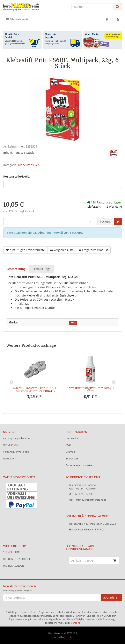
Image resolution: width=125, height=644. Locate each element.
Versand (30, 211)
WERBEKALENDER (13, 566)
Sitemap (70, 452)
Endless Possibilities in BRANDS (87, 529)
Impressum (72, 459)
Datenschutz (73, 438)
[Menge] (50, 221)
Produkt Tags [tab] (41, 269)
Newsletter (9, 459)
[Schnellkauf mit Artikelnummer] (90, 560)
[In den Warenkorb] (118, 222)
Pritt (73, 323)
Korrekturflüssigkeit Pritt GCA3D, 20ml (91, 390)
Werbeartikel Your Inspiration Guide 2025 (92, 524)
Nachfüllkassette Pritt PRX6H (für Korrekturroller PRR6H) (35, 390)
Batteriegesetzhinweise (79, 465)
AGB (68, 445)
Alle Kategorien (18, 19)
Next (114, 382)
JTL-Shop (69, 637)
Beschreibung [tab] (16, 269)
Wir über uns (10, 445)
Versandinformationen (16, 452)
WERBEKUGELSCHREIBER (18, 559)
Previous (11, 382)
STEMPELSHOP (12, 552)
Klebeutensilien (29, 165)
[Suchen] (92, 7)
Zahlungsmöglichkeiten (16, 438)
